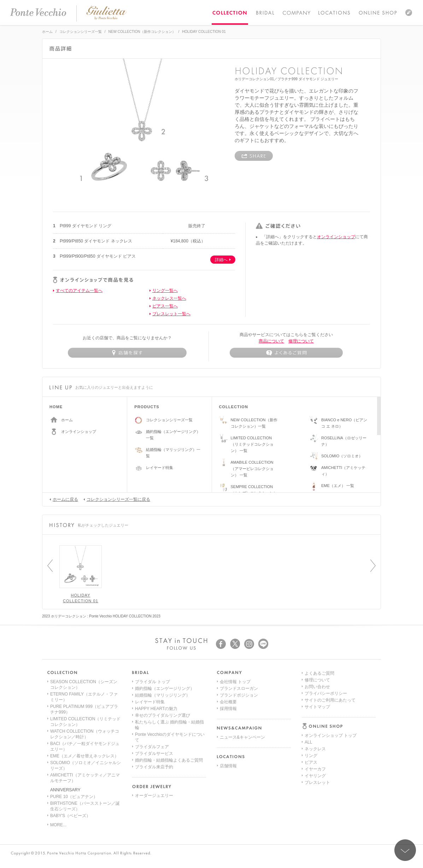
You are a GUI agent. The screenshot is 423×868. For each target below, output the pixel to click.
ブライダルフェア (152, 747)
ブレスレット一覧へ (171, 314)
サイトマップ (317, 782)
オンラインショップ (336, 237)
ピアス (311, 709)
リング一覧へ (165, 291)
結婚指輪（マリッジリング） (163, 695)
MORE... (58, 825)
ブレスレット (317, 729)
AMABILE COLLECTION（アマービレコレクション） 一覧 (252, 469)
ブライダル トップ (152, 682)
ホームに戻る (64, 499)
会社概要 (228, 702)
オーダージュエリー (154, 796)
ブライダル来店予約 (154, 767)
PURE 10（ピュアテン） (74, 797)
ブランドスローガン (239, 688)
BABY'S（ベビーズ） (70, 816)
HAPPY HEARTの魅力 (156, 709)
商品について (271, 341)
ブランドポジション (239, 695)
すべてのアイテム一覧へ (79, 291)
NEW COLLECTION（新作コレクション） (142, 32)
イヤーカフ (315, 715)
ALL (308, 688)
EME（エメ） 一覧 (338, 486)
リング (311, 702)
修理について (301, 341)
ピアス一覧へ (165, 306)
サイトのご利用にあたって (330, 776)
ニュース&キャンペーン (242, 737)
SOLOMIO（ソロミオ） (342, 456)
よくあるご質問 (319, 749)
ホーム (47, 32)
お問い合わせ (317, 762)
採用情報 (228, 709)
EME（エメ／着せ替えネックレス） (84, 756)
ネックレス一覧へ (169, 298)
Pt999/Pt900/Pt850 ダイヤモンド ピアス (98, 256)
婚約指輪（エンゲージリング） (165, 688)
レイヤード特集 (160, 468)
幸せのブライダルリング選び (163, 715)
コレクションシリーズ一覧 (81, 32)
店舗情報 (228, 766)
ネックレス (315, 695)
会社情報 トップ (235, 682)
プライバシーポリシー (326, 769)
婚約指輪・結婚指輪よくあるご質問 (169, 760)
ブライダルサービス (154, 753)
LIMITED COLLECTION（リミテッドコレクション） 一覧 (252, 444)
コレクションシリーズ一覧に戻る (117, 499)
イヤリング (315, 722)
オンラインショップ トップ (331, 682)
